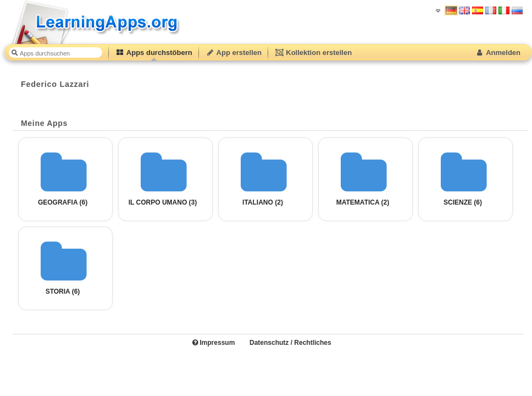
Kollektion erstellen (313, 53)
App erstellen (234, 53)
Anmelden (498, 53)
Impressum (214, 343)
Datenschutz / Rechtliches (290, 343)
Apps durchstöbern (154, 53)
